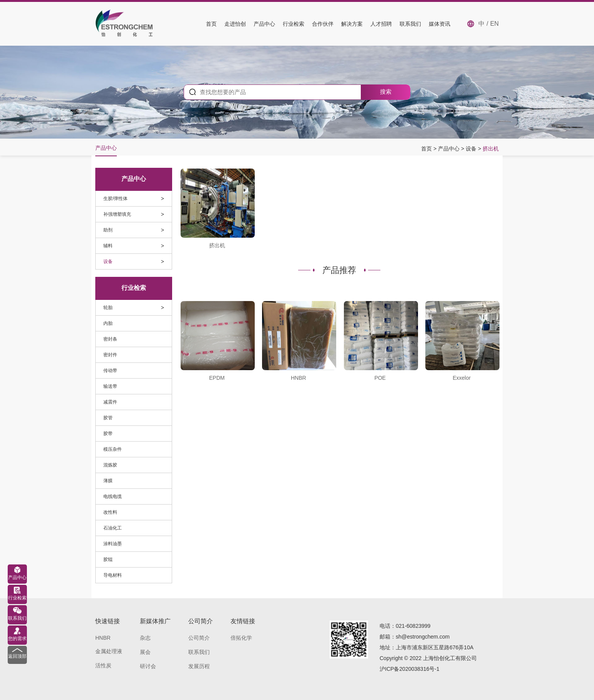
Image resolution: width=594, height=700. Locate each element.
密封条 (110, 339)
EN (494, 24)
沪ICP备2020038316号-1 (410, 669)
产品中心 (264, 24)
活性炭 (103, 665)
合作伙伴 (323, 24)
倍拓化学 (241, 638)
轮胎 (108, 308)
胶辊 (108, 559)
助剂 (108, 230)
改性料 (110, 512)
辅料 (108, 246)
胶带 (108, 434)
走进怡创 (235, 24)
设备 (472, 149)
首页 (211, 24)
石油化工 (113, 528)
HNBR (103, 638)
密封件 (110, 355)
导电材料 (113, 575)
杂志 (145, 638)
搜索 (386, 92)
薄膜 (108, 481)
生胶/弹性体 (115, 199)
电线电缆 (113, 496)
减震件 (110, 402)
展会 (145, 652)
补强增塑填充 (117, 214)
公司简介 (199, 638)
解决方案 (352, 24)
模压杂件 (113, 449)
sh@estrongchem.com (423, 637)
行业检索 (294, 24)
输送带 (110, 386)
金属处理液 (109, 651)
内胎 (108, 323)
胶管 (108, 418)
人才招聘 (381, 24)
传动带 (110, 371)
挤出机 (491, 149)
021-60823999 (413, 626)
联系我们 (410, 24)
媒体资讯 (440, 24)
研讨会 (148, 666)
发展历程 (199, 666)
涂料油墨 (113, 544)
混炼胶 (110, 465)
